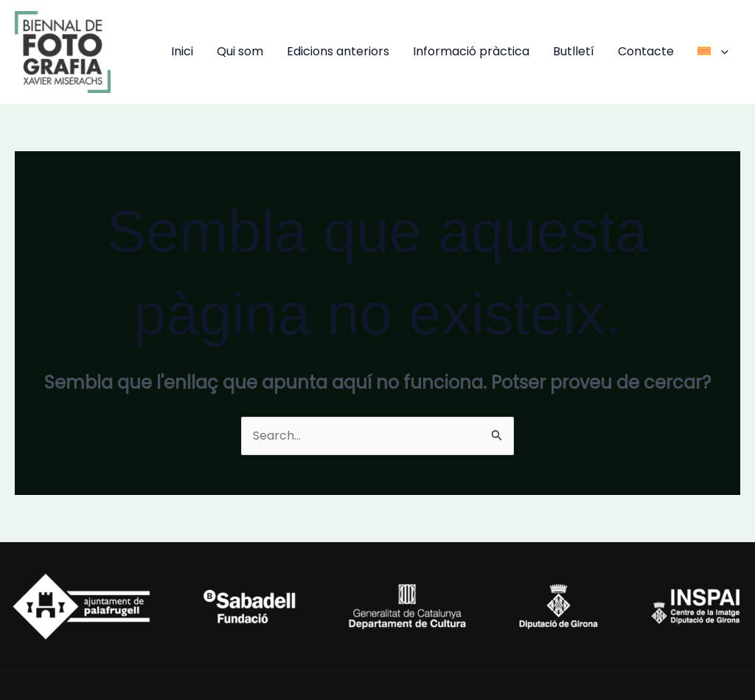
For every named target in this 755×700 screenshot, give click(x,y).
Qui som (240, 51)
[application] (721, 51)
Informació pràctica (471, 51)
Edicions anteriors (338, 51)
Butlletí (574, 51)
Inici (182, 51)
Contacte (646, 51)
